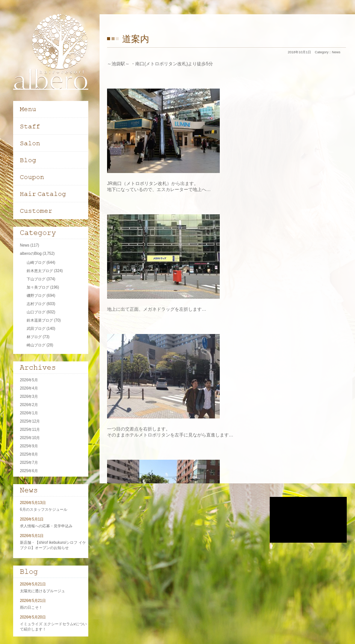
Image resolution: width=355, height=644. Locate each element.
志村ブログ (36, 304)
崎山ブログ (36, 345)
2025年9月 (29, 446)
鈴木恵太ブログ (40, 271)
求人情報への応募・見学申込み (46, 526)
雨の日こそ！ (31, 607)
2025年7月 (29, 463)
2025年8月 (29, 454)
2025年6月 (29, 471)
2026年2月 (29, 405)
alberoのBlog (31, 254)
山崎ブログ (36, 263)
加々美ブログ (38, 287)
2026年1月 (29, 413)
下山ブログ (36, 279)
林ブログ (34, 337)
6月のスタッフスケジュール (44, 509)
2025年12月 (30, 421)
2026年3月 (29, 396)
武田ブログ (36, 329)
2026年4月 (29, 388)
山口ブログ (36, 312)
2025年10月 (30, 438)
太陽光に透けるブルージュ (42, 591)
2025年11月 (30, 430)
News (336, 52)
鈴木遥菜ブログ (40, 320)
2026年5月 (29, 380)
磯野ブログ (36, 296)
